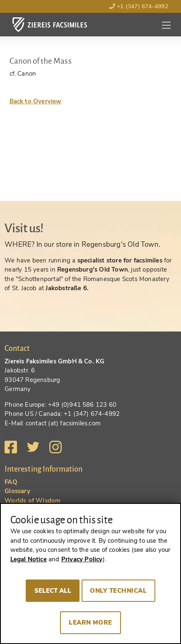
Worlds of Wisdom (33, 501)
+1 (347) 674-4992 (139, 6)
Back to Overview (36, 101)
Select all (53, 591)
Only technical (118, 591)
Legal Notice (29, 559)
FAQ (11, 482)
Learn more (90, 623)
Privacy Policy (82, 559)
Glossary (17, 491)
